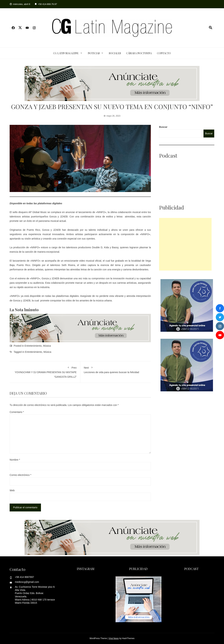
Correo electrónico (20, 475)
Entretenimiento (33, 346)
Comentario (17, 412)
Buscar (163, 127)
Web (12, 490)
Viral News (114, 638)
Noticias (94, 53)
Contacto (164, 53)
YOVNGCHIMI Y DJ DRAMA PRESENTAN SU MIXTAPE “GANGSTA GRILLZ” (45, 371)
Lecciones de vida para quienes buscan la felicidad (116, 369)
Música (47, 346)
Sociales (115, 53)
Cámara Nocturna (139, 53)
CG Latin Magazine (66, 53)
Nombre (15, 460)
